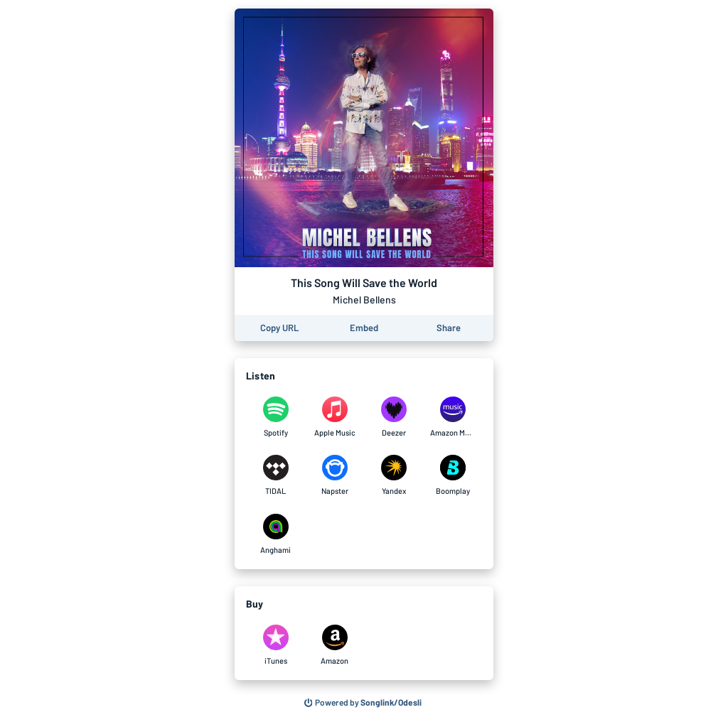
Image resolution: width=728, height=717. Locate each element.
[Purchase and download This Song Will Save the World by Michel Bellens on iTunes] (275, 645)
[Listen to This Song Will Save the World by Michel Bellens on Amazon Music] (453, 417)
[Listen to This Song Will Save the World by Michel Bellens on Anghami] (275, 534)
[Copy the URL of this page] (279, 328)
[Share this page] (449, 328)
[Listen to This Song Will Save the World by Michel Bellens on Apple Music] (334, 417)
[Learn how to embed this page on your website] (364, 328)
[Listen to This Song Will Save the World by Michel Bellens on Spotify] (275, 417)
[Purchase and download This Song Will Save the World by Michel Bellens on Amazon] (334, 645)
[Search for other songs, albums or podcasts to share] (363, 703)
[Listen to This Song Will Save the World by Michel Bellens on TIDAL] (275, 475)
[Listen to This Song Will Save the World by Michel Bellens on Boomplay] (453, 475)
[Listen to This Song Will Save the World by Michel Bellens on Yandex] (394, 475)
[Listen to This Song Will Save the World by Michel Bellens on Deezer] (394, 417)
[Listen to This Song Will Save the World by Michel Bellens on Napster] (334, 475)
